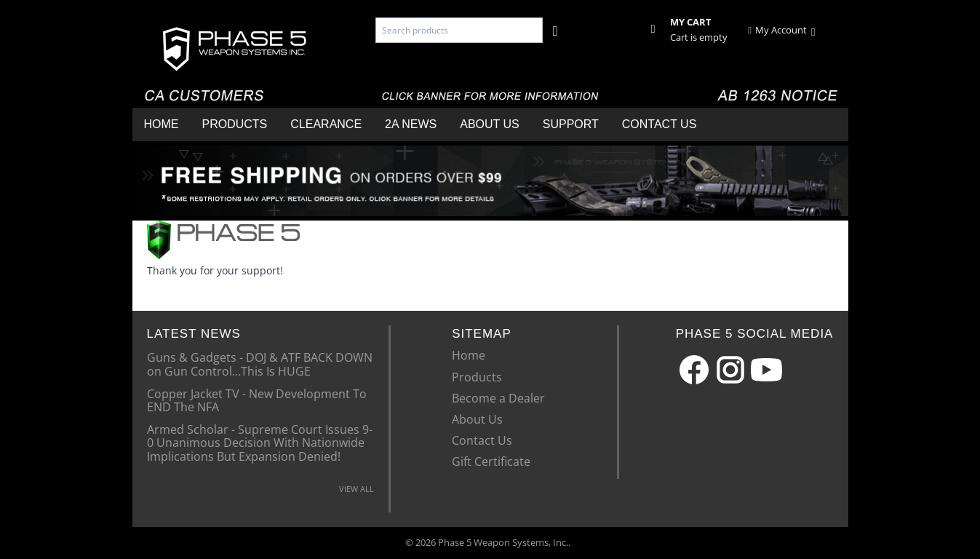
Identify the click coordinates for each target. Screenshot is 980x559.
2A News (411, 124)
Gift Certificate (491, 461)
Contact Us (660, 124)
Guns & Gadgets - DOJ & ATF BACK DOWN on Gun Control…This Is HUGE (260, 363)
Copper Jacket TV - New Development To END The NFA (257, 400)
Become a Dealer (498, 398)
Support (571, 124)
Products (235, 124)
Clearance (326, 124)
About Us (490, 124)
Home (162, 124)
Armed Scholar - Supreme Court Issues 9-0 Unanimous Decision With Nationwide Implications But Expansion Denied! (260, 442)
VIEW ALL (356, 489)
